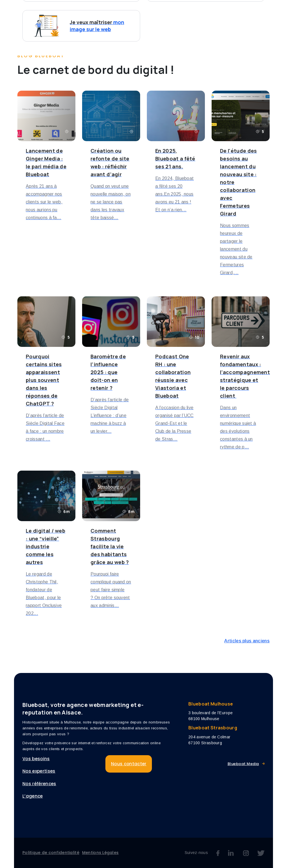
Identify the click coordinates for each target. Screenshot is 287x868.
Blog (265, 11)
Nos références (39, 784)
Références (204, 11)
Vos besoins (117, 11)
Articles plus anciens (247, 641)
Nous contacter (127, 23)
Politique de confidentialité (51, 853)
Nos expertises (164, 11)
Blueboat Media (243, 764)
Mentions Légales (100, 853)
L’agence (238, 11)
